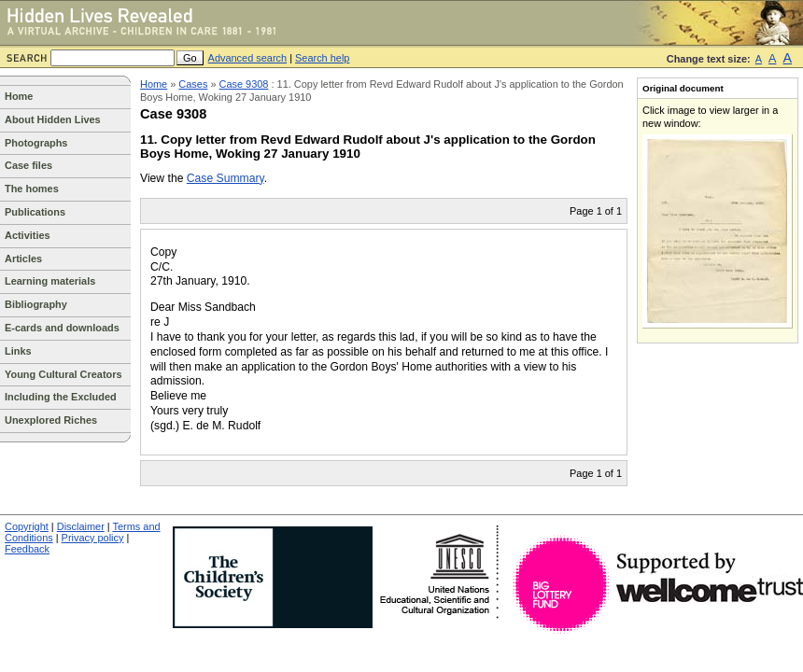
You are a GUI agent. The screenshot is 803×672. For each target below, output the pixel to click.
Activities (28, 235)
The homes (32, 189)
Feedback (27, 549)
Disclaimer (81, 526)
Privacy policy (93, 538)
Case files (28, 165)
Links (18, 351)
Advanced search (248, 58)
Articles (23, 259)
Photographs (36, 143)
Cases (193, 84)
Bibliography (36, 304)
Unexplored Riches (51, 420)
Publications (35, 212)
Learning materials (50, 281)
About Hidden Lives (53, 119)
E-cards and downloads (62, 328)
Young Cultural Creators (63, 374)
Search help (322, 58)
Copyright (27, 526)
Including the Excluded (61, 397)
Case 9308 (244, 84)
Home (19, 96)
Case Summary (225, 178)
